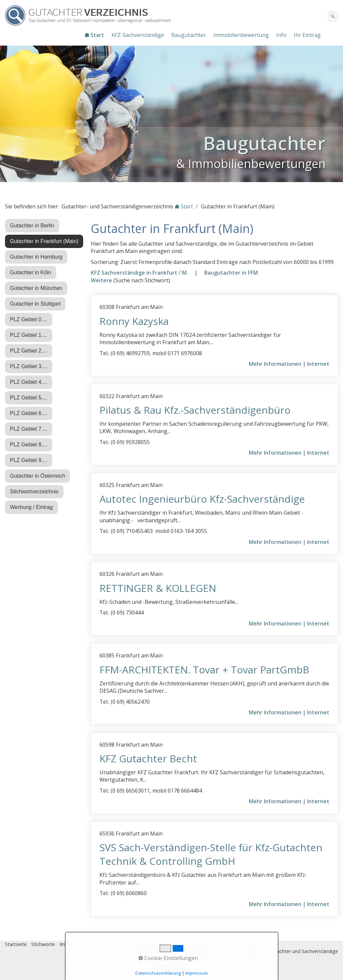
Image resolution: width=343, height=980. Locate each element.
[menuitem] (95, 35)
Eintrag (129, 944)
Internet (318, 364)
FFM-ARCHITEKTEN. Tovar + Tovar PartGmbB (204, 670)
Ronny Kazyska (134, 321)
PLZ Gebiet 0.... (29, 319)
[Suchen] (333, 17)
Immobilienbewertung (241, 35)
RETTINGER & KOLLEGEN (158, 588)
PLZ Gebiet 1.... (29, 335)
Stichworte (43, 944)
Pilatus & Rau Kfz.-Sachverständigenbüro (195, 410)
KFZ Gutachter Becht (148, 758)
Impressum (72, 944)
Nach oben (172, 969)
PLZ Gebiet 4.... (29, 382)
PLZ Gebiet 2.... (29, 351)
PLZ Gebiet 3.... (29, 366)
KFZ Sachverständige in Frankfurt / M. (139, 273)
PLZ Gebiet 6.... (29, 413)
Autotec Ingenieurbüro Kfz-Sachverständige (202, 499)
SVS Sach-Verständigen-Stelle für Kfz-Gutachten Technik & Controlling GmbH (211, 854)
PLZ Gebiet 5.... (29, 398)
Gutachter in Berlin (32, 226)
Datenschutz (103, 944)
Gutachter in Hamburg (36, 257)
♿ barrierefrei (157, 944)
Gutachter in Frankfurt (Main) (44, 241)
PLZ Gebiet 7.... (29, 429)
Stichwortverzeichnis (34, 491)
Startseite (16, 944)
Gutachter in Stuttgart (35, 304)
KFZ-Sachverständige (138, 35)
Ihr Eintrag (307, 35)
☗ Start (94, 35)
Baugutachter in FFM (231, 273)
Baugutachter (189, 35)
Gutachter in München (36, 288)
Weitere (101, 280)
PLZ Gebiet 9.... (29, 460)
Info (281, 35)
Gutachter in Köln (31, 272)
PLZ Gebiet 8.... (29, 445)
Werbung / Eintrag (31, 507)
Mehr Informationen (275, 364)
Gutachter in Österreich (37, 476)
